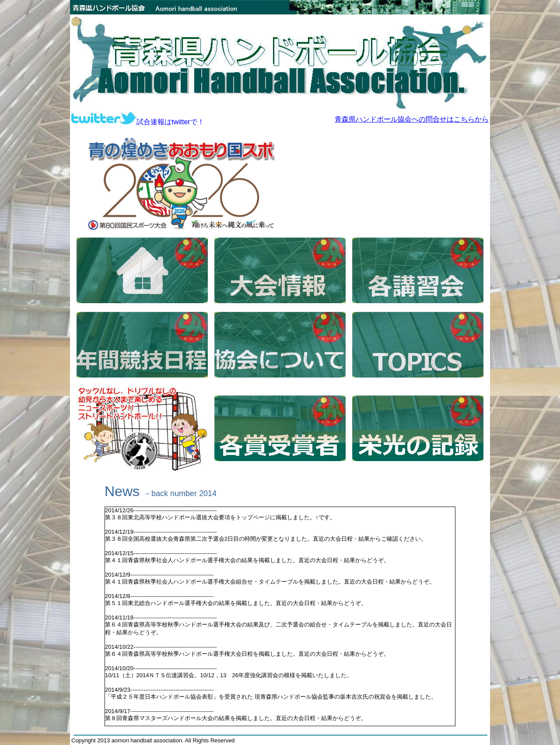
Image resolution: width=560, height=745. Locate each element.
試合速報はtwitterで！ (138, 122)
